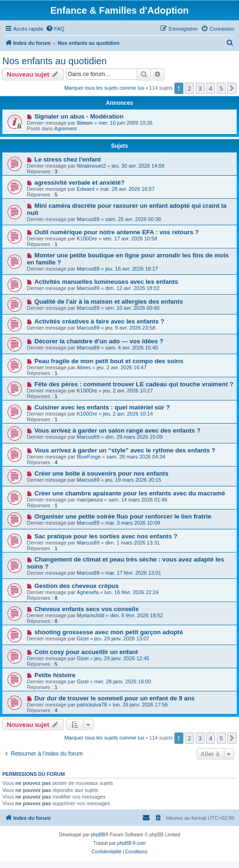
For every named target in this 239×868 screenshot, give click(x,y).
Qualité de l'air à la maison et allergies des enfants (109, 302)
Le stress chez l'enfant (68, 159)
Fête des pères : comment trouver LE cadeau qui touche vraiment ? (134, 384)
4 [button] (210, 88)
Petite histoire (55, 675)
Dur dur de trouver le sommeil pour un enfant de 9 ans (115, 698)
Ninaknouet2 (91, 166)
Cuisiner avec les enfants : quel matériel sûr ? (102, 407)
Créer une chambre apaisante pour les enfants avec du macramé (130, 493)
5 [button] (221, 88)
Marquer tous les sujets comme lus (104, 88)
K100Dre (87, 238)
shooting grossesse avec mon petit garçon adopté (109, 632)
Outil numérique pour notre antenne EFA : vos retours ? (117, 232)
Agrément (66, 128)
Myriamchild (91, 615)
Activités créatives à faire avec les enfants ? (99, 321)
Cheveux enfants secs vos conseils (87, 609)
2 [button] (189, 88)
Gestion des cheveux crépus (77, 586)
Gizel (83, 638)
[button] (232, 88)
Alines (84, 367)
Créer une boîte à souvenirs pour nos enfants (101, 473)
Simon (85, 123)
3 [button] (200, 88)
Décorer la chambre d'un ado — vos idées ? (99, 341)
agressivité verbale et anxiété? (79, 183)
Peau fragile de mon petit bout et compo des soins (109, 361)
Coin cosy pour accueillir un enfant (86, 652)
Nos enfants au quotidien (54, 61)
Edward (86, 189)
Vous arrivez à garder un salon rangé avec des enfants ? (117, 430)
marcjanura (90, 500)
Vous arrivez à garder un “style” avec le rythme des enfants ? (125, 450)
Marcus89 (88, 219)
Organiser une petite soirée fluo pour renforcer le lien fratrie (123, 516)
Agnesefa (88, 592)
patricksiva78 (92, 705)
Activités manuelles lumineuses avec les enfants (106, 282)
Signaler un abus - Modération (79, 116)
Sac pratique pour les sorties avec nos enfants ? (106, 536)
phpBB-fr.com (132, 843)
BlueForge (89, 457)
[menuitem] (55, 29)
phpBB (98, 835)
